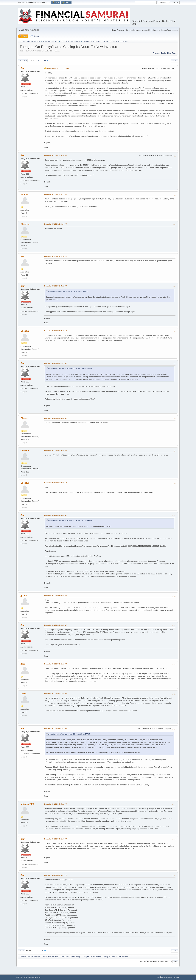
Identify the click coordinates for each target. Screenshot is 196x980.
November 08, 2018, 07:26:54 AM (56, 450)
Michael (25, 194)
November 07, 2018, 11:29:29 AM (58, 68)
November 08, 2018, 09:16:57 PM (56, 875)
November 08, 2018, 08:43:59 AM (56, 515)
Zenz (23, 664)
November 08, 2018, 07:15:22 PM (56, 804)
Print (174, 61)
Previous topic (159, 53)
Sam (23, 68)
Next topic (172, 53)
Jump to (142, 962)
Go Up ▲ (176, 977)
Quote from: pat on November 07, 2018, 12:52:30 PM (68, 291)
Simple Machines (35, 977)
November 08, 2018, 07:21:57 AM (56, 363)
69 (45, 60)
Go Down (23, 60)
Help (158, 977)
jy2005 (24, 596)
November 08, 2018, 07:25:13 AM (56, 418)
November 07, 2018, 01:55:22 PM (56, 286)
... (43, 60)
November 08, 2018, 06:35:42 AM (56, 331)
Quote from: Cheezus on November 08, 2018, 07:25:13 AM (70, 521)
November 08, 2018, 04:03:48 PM (56, 729)
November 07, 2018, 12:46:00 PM (56, 224)
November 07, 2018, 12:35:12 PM (56, 194)
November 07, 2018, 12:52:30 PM (56, 256)
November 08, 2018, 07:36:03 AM (56, 483)
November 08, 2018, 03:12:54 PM (56, 694)
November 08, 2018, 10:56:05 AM (56, 625)
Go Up (21, 951)
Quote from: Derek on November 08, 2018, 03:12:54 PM (69, 734)
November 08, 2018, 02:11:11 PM (56, 664)
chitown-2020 (27, 804)
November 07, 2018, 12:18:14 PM (56, 155)
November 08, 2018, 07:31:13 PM (56, 839)
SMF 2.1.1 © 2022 (22, 977)
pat (22, 256)
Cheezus (25, 224)
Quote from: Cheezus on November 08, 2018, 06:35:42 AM (70, 369)
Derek (24, 694)
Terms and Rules (167, 977)
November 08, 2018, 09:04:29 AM (56, 595)
